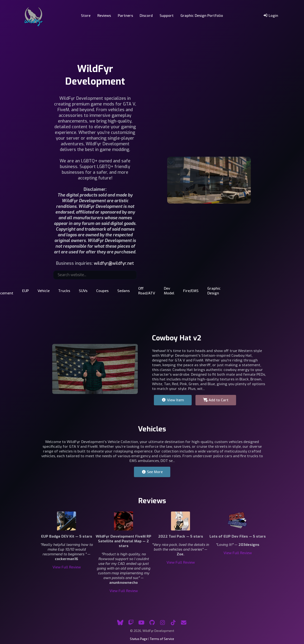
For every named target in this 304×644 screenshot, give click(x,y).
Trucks (64, 291)
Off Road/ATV (147, 291)
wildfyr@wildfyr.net (114, 263)
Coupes (102, 291)
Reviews (104, 16)
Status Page (139, 639)
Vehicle (44, 291)
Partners (125, 16)
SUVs (83, 291)
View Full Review (67, 567)
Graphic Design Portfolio (202, 16)
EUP (25, 291)
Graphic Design (214, 291)
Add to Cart (216, 400)
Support (167, 16)
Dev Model (169, 291)
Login (271, 16)
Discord (146, 16)
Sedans (123, 291)
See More (152, 472)
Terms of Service (162, 639)
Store (86, 16)
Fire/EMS (191, 291)
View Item (173, 400)
